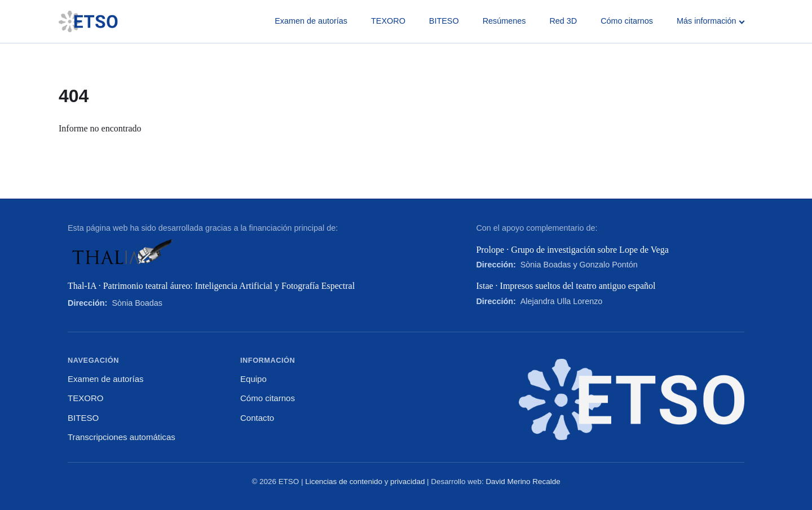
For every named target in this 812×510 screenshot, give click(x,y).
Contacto (257, 418)
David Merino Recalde (523, 482)
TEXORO (388, 21)
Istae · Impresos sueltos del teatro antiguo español (566, 286)
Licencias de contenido (344, 482)
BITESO (444, 21)
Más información (710, 21)
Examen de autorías (311, 21)
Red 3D (563, 21)
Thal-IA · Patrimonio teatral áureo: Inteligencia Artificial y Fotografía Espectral (211, 286)
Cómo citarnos (627, 21)
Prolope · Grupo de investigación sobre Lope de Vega (572, 250)
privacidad (407, 482)
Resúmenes (504, 21)
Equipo (253, 379)
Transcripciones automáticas (122, 437)
